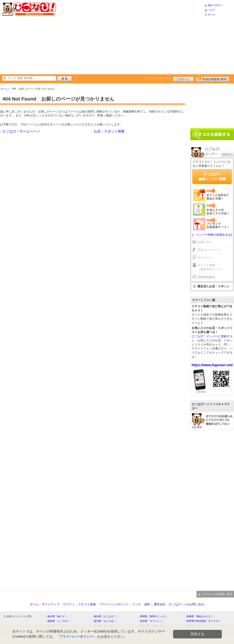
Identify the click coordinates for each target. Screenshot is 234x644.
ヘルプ (212, 10)
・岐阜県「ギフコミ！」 (151, 621)
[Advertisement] (128, 37)
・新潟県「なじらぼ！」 (105, 621)
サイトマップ (51, 604)
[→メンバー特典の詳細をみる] (212, 235)
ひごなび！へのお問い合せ (186, 604)
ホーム (212, 14)
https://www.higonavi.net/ (212, 365)
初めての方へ (215, 5)
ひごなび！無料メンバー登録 (212, 177)
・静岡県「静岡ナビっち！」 (154, 616)
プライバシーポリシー (114, 604)
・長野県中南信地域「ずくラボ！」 (204, 621)
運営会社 (160, 604)
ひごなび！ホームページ (21, 131)
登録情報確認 (206, 277)
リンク (136, 604)
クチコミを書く (212, 134)
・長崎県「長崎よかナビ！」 (200, 616)
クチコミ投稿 (87, 604)
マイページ (205, 258)
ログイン (183, 78)
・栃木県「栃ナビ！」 (57, 616)
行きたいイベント (209, 250)
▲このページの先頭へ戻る (215, 594)
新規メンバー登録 (213, 78)
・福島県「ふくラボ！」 (58, 621)
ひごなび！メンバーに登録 (209, 336)
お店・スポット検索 (109, 131)
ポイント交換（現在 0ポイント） (210, 267)
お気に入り (205, 242)
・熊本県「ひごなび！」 (105, 616)
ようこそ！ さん (158, 78)
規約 (147, 604)
